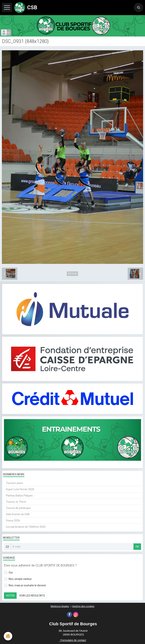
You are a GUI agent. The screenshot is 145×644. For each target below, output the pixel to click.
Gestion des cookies (83, 606)
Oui (8, 573)
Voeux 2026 (13, 520)
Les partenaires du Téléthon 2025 (26, 527)
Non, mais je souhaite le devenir (25, 585)
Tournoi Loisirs (14, 483)
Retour (72, 274)
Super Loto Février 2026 (20, 489)
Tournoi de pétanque (18, 508)
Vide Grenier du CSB (18, 514)
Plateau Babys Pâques (19, 496)
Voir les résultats (32, 596)
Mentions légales (60, 606)
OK (137, 547)
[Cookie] (8, 636)
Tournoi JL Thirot (16, 502)
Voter (10, 596)
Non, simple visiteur (18, 579)
